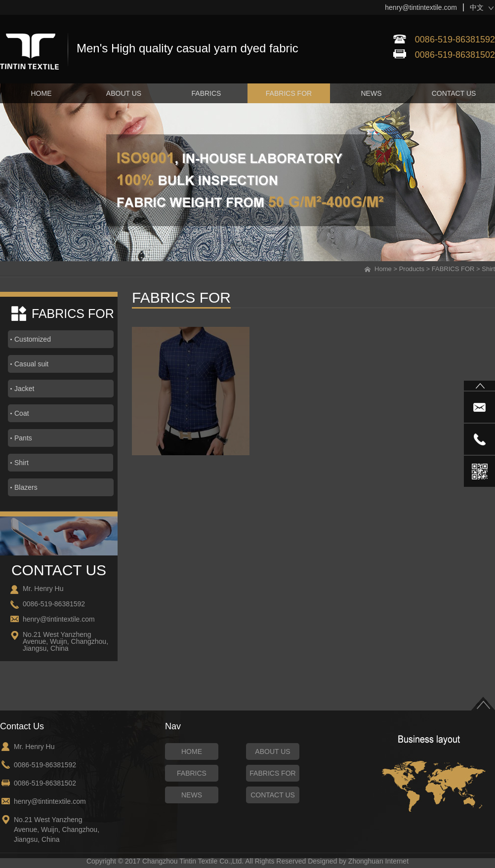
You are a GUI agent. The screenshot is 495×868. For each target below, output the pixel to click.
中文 (477, 7)
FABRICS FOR (453, 269)
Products (412, 269)
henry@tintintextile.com (421, 7)
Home (383, 269)
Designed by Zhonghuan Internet (358, 861)
